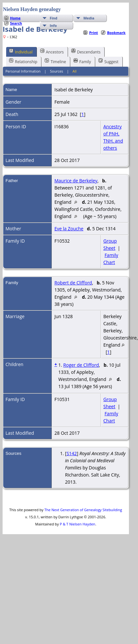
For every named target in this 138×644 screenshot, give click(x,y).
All (75, 71)
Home (15, 18)
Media (89, 18)
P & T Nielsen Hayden (77, 524)
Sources (57, 71)
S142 (72, 453)
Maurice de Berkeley (76, 181)
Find (53, 18)
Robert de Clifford (73, 283)
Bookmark (116, 33)
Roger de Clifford (81, 365)
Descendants (86, 52)
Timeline (55, 61)
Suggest (109, 61)
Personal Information (23, 71)
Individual (21, 52)
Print (93, 33)
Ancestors (52, 52)
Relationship (23, 61)
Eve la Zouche (69, 229)
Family (82, 61)
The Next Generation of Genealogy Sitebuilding (83, 510)
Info (53, 25)
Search (16, 23)
